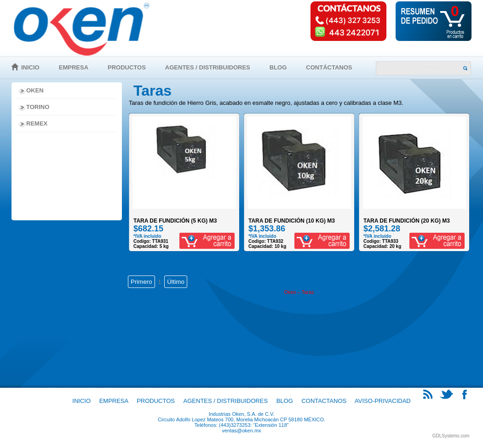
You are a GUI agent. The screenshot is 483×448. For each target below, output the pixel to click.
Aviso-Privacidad (383, 401)
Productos (127, 67)
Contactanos (324, 401)
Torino (38, 107)
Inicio (30, 67)
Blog (278, 67)
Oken (35, 90)
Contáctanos (329, 67)
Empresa (74, 67)
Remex (37, 123)
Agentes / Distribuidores (208, 67)
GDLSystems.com (451, 436)
